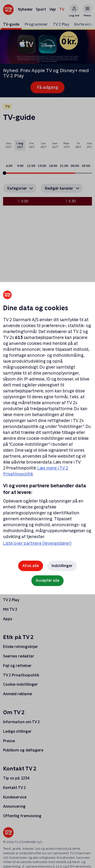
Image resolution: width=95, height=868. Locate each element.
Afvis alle (31, 566)
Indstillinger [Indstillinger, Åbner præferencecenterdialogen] (62, 566)
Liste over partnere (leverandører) (37, 543)
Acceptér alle (47, 580)
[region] (47, 434)
